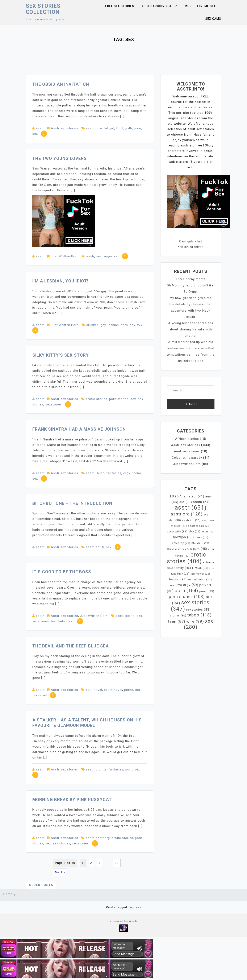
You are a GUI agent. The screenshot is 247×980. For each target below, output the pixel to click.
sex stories (62, 843)
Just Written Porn (65, 256)
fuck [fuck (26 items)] (183, 574)
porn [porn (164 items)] (187, 591)
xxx (116, 256)
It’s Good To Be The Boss (62, 572)
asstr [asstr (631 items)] (191, 507)
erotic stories (97, 399)
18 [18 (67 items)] (176, 496)
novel (118, 690)
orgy (127, 473)
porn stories (119, 399)
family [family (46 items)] (183, 568)
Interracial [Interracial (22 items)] (200, 574)
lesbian (113, 325)
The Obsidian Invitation (61, 84)
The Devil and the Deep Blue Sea (71, 646)
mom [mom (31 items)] (205, 579)
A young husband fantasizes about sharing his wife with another (191, 329)
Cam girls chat (191, 241)
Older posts (41, 885)
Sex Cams (213, 19)
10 (117, 863)
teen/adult (59, 621)
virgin (108, 256)
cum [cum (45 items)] (200, 549)
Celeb (100, 473)
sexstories (54, 404)
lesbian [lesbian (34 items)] (178, 579)
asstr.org (103, 838)
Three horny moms (191, 279)
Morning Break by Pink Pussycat (72, 800)
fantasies (114, 473)
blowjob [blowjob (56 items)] (183, 537)
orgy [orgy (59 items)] (191, 585)
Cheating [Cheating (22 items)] (200, 543)
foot (120, 128)
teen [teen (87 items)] (177, 621)
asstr (40, 128)
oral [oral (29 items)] (176, 585)
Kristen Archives (191, 247)
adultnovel (94, 690)
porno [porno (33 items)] (207, 591)
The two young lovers (60, 158)
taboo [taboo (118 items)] (199, 615)
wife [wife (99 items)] (195, 621)
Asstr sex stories (64, 128)
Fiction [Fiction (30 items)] (200, 568)
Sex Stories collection (43, 9)
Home (8, 894)
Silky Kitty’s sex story (61, 355)
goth (129, 128)
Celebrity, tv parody (187, 458)
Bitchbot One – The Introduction (72, 503)
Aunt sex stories (187, 451)
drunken (93, 325)
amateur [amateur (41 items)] (194, 496)
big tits (101, 769)
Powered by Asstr (124, 921)
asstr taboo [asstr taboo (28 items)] (199, 526)
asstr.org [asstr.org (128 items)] (187, 514)
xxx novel (40, 695)
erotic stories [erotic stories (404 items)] (187, 558)
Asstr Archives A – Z (159, 6)
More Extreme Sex (200, 6)
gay (103, 325)
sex (35, 134)
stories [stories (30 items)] (178, 616)
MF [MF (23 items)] (193, 580)
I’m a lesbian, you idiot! (60, 281)
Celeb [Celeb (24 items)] (202, 537)
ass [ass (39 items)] (186, 502)
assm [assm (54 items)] (201, 502)
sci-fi (100, 547)
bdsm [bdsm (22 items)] (208, 532)
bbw (99, 128)
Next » (60, 872)
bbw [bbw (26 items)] (194, 532)
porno (137, 473)
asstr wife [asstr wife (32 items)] (177, 531)
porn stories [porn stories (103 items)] (187, 597)
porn (138, 128)
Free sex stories (120, 6)
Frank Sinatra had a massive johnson (79, 429)
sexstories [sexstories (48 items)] (198, 610)
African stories (187, 439)
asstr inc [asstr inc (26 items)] (191, 520)
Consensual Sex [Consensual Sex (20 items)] (180, 549)
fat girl (109, 128)
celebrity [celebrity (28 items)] (181, 543)
